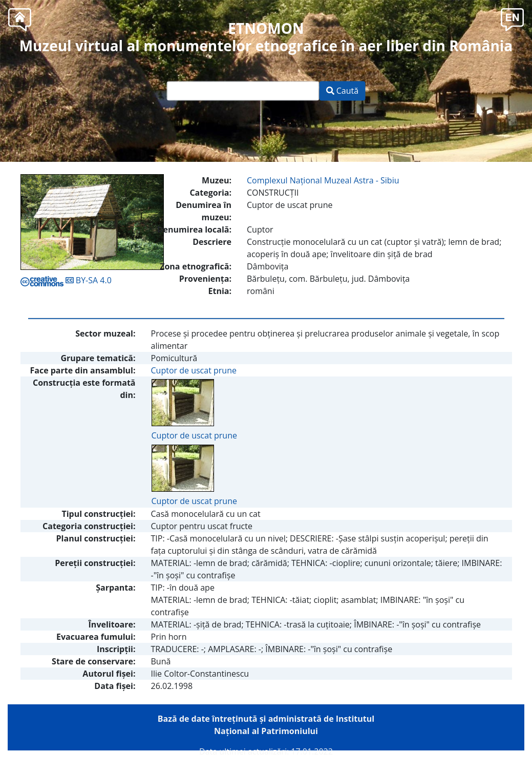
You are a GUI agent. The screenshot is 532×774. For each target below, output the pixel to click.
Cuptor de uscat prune (194, 370)
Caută (343, 91)
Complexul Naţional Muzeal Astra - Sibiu (323, 180)
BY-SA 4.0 (66, 280)
